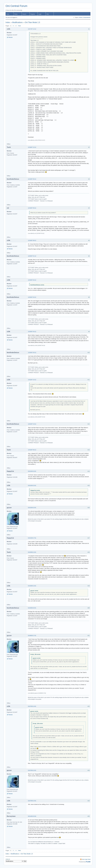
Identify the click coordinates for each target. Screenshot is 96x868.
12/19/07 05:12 (32, 179)
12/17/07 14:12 (32, 29)
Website (11, 37)
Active (81, 17)
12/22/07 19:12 (32, 424)
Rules (16, 14)
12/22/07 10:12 (32, 380)
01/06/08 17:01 (32, 636)
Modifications (17, 22)
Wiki (48, 14)
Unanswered (87, 17)
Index (8, 14)
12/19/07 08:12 (32, 240)
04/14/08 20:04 (32, 816)
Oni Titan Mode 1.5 (32, 22)
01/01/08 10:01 (32, 471)
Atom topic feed (86, 859)
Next (19, 26)
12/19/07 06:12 (32, 208)
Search (24, 14)
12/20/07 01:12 (32, 256)
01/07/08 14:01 (32, 706)
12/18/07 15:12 (32, 147)
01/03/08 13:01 (32, 552)
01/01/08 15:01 (32, 485)
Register (33, 14)
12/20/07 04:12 (32, 280)
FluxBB (88, 862)
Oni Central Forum (16, 6)
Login (40, 14)
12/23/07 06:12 (32, 450)
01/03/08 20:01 (32, 608)
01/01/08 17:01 (32, 538)
